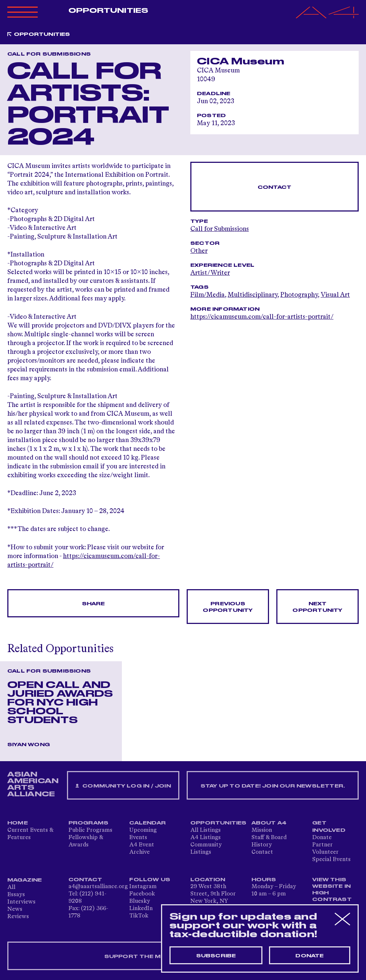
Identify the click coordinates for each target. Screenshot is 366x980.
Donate (322, 838)
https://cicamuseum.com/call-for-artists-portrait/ (262, 317)
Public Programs (90, 830)
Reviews (18, 917)
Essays (16, 895)
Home (18, 823)
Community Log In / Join (123, 786)
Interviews (21, 902)
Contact (274, 187)
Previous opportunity (228, 607)
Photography (299, 295)
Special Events (331, 860)
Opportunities (108, 11)
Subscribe (216, 956)
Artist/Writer (210, 273)
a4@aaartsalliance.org (98, 887)
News (15, 909)
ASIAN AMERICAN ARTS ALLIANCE (33, 784)
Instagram (143, 887)
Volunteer (325, 852)
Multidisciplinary (253, 295)
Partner (322, 845)
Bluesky (140, 901)
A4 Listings (206, 838)
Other (199, 251)
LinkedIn (141, 909)
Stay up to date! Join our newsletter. (273, 786)
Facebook (142, 894)
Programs (89, 823)
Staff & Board (269, 838)
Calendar (147, 823)
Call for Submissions (220, 229)
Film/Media (208, 295)
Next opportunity (317, 607)
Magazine (25, 880)
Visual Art (335, 295)
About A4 (269, 823)
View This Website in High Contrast (332, 890)
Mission (262, 830)
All (11, 887)
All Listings (206, 830)
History (262, 845)
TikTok (139, 916)
